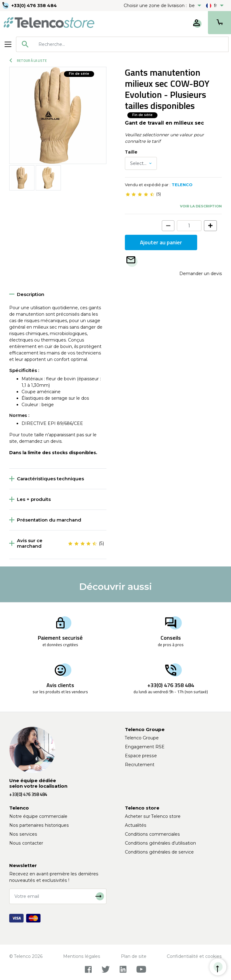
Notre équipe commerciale (38, 816)
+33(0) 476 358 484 (34, 6)
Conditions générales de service (159, 852)
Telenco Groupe (142, 738)
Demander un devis (201, 274)
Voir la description (201, 206)
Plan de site (134, 956)
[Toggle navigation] (8, 44)
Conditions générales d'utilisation (160, 843)
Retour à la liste (28, 61)
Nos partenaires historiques (39, 825)
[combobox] (122, 44)
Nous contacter (26, 843)
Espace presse (141, 756)
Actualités (136, 825)
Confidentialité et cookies (194, 956)
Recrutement (140, 765)
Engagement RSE (145, 747)
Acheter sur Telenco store (153, 816)
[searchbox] (131, 44)
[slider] (140, 194)
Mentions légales (82, 956)
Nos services (23, 834)
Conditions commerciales (152, 834)
